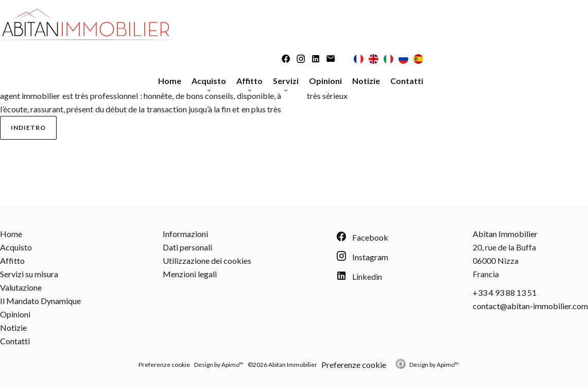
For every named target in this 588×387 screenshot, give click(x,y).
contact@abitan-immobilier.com (530, 306)
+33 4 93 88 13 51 (505, 292)
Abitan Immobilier (505, 234)
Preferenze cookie (164, 365)
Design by (434, 365)
